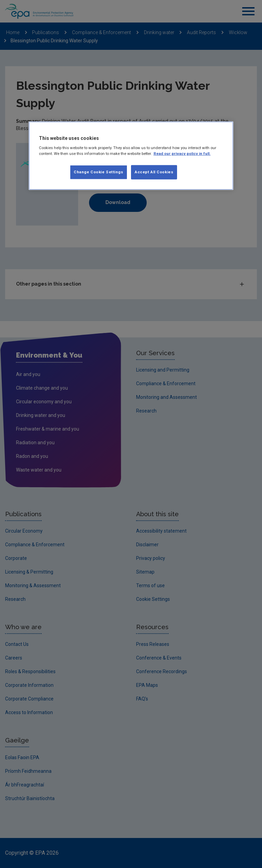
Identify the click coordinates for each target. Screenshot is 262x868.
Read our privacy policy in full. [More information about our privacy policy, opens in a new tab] (182, 154)
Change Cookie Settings (99, 172)
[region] (131, 156)
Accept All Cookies (154, 172)
